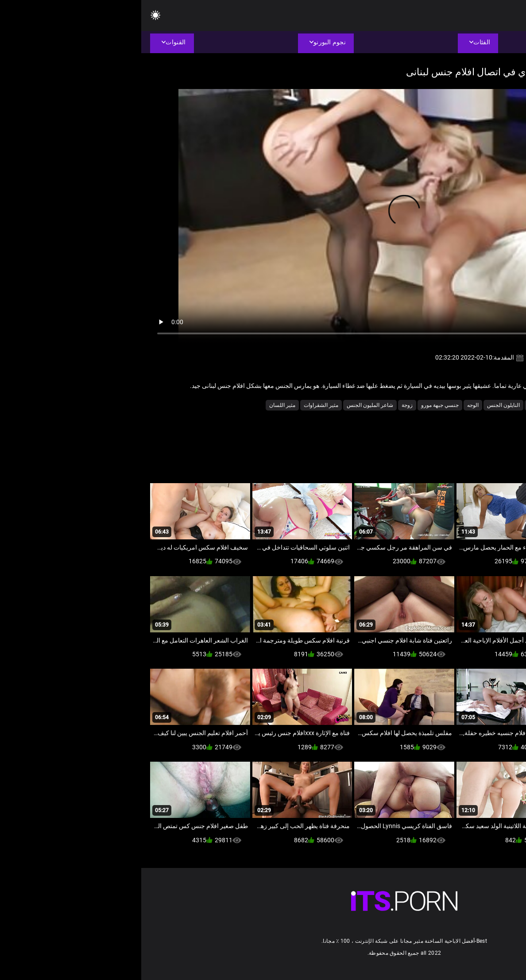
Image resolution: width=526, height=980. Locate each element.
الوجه (332, 405)
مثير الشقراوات (180, 405)
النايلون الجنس (362, 405)
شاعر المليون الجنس (229, 405)
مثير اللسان (141, 405)
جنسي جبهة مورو (299, 405)
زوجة (266, 405)
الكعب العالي (402, 405)
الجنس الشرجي (442, 405)
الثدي (474, 405)
